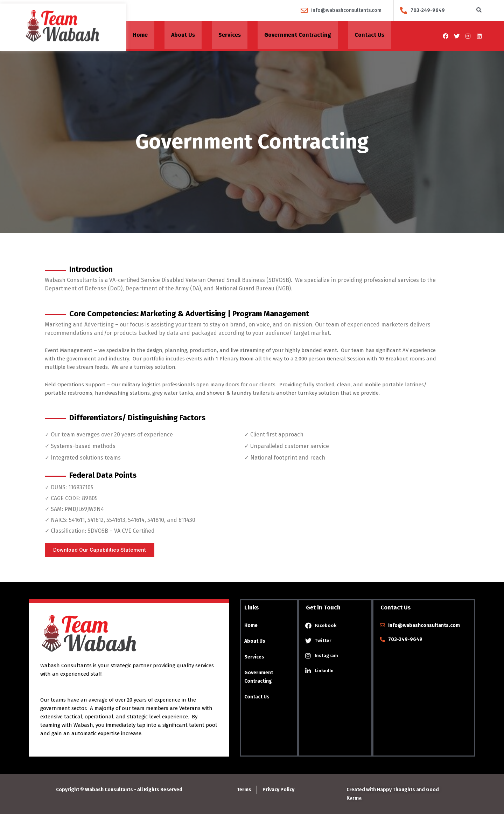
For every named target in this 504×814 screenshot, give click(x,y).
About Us (183, 36)
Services (230, 36)
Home (140, 36)
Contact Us (369, 36)
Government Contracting (298, 36)
